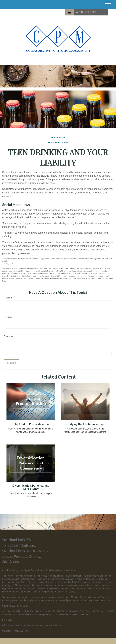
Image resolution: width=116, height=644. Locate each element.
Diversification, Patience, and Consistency (31, 487)
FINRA (56, 611)
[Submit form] (11, 364)
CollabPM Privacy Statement (16, 631)
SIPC (62, 611)
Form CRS (7, 620)
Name (9, 298)
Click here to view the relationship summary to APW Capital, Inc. (32, 625)
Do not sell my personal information (94, 600)
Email (9, 317)
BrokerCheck (69, 570)
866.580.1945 (12, 561)
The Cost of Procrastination (31, 424)
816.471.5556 (23, 556)
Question (9, 336)
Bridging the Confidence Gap (85, 424)
